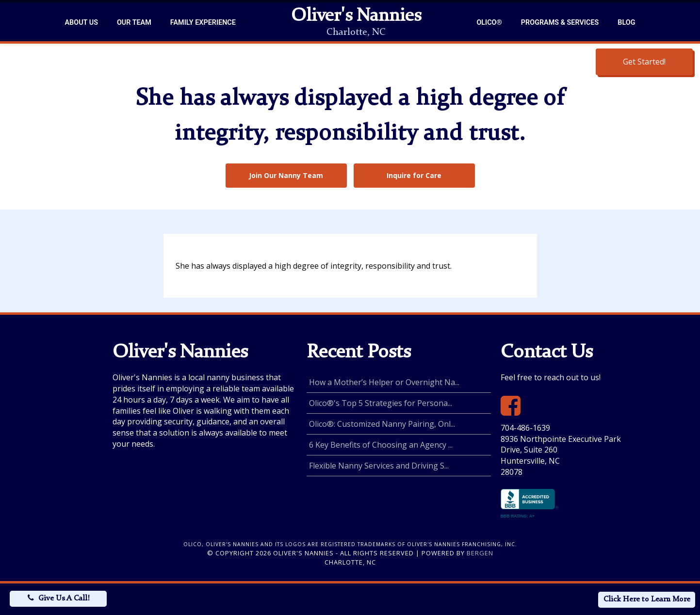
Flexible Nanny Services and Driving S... (379, 466)
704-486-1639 (525, 428)
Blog (626, 23)
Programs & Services (560, 23)
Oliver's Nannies (356, 16)
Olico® (489, 23)
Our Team (134, 23)
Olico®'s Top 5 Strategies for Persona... (381, 403)
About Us (81, 23)
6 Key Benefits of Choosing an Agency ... (381, 445)
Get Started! (644, 62)
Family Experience (203, 23)
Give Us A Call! (64, 599)
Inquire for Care (414, 175)
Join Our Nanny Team (286, 175)
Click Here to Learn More (647, 599)
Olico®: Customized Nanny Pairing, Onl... (382, 424)
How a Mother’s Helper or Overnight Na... (384, 382)
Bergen (480, 553)
